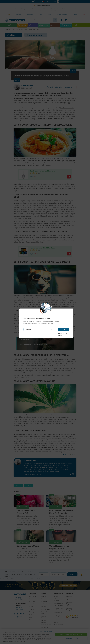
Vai (64, 329)
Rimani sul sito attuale (62, 333)
